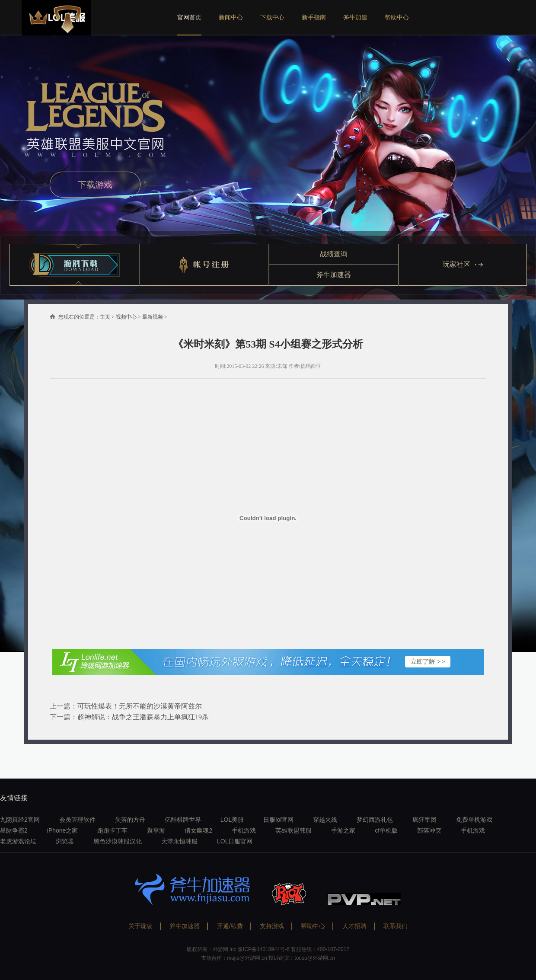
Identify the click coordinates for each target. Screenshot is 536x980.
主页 (105, 317)
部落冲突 (429, 830)
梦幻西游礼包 (375, 820)
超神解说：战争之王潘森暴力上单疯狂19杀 (143, 717)
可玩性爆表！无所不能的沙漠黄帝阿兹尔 (140, 706)
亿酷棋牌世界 (183, 820)
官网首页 (189, 17)
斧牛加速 (355, 17)
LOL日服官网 (235, 841)
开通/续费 (230, 926)
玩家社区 (463, 264)
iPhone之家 (63, 830)
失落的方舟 (130, 820)
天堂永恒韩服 (179, 841)
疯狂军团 (424, 820)
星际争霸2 (14, 830)
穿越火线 (325, 820)
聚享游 (156, 830)
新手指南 (314, 17)
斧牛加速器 (334, 275)
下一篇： (64, 717)
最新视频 (153, 317)
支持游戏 (272, 926)
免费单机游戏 (474, 820)
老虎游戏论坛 (18, 841)
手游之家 (343, 830)
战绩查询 (334, 254)
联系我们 (396, 926)
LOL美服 (232, 820)
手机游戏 (244, 830)
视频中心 (126, 317)
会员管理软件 (77, 820)
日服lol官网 (278, 820)
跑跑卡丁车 (112, 830)
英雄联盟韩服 (294, 830)
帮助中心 (397, 17)
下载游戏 (95, 185)
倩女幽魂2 (198, 830)
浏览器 (65, 841)
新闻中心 (231, 17)
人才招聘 (354, 926)
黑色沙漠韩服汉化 (118, 841)
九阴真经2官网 (20, 820)
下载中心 (272, 17)
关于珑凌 (140, 926)
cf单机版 (386, 830)
